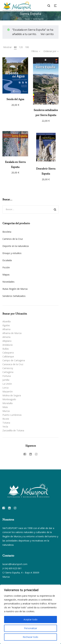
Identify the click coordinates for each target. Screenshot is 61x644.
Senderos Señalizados (14, 296)
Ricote (6, 419)
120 (21, 47)
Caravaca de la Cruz (13, 364)
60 (15, 47)
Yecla (5, 427)
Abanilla (7, 321)
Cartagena (8, 372)
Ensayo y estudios (12, 253)
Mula (5, 407)
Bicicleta (7, 232)
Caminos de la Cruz (13, 239)
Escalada (7, 260)
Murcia (6, 411)
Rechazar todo (30, 637)
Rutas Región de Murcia (15, 289)
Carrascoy (8, 368)
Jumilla (6, 380)
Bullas (6, 349)
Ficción (6, 267)
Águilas (6, 325)
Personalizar (31, 628)
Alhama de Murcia (12, 333)
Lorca (5, 388)
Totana (6, 423)
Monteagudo (9, 399)
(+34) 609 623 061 (12, 568)
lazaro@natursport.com (15, 564)
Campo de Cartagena (14, 360)
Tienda (27, 19)
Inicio (20, 19)
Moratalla (7, 403)
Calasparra (8, 353)
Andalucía (7, 345)
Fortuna (7, 376)
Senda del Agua (15, 99)
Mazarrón (8, 392)
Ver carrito (47, 34)
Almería (6, 337)
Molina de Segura (12, 395)
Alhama (6, 329)
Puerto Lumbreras (12, 415)
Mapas (6, 275)
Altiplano (7, 341)
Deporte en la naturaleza (16, 246)
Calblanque (8, 356)
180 (27, 47)
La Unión (7, 384)
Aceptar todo (30, 619)
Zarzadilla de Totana (13, 430)
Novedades (8, 282)
